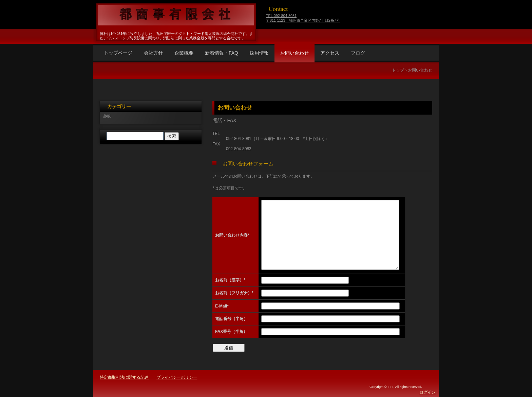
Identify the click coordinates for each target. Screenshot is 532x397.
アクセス (330, 53)
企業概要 (184, 53)
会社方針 (153, 53)
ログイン (427, 392)
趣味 (107, 116)
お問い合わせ (294, 53)
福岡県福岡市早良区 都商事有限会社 (175, 15)
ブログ (358, 53)
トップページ (118, 53)
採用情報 (259, 53)
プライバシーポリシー (177, 377)
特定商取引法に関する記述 (124, 377)
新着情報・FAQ (222, 53)
